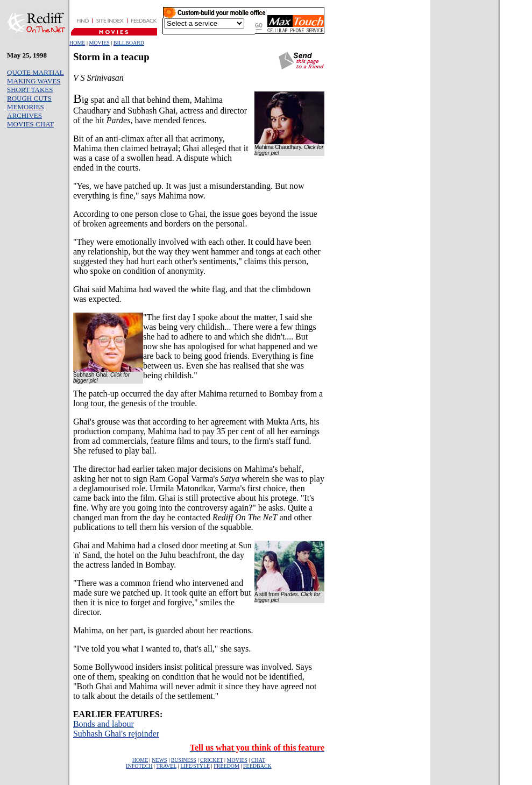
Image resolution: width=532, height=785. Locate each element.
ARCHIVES (24, 115)
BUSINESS (184, 760)
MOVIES (99, 43)
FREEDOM (226, 766)
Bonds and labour (104, 724)
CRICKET (212, 760)
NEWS (159, 760)
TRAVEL (166, 766)
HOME (77, 43)
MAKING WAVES (34, 81)
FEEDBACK (257, 766)
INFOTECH (139, 766)
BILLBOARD (129, 43)
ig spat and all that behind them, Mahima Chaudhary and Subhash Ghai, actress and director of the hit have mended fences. (160, 110)
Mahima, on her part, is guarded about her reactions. (163, 630)
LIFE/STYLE (195, 766)
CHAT (258, 760)
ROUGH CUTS (29, 98)
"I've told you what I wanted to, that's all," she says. (162, 649)
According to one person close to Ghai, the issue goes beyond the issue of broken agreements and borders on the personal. (195, 219)
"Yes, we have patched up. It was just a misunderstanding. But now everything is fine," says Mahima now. (189, 191)
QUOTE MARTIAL (36, 72)
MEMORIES (26, 107)
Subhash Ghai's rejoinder (116, 734)
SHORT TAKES (30, 90)
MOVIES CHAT (30, 124)
